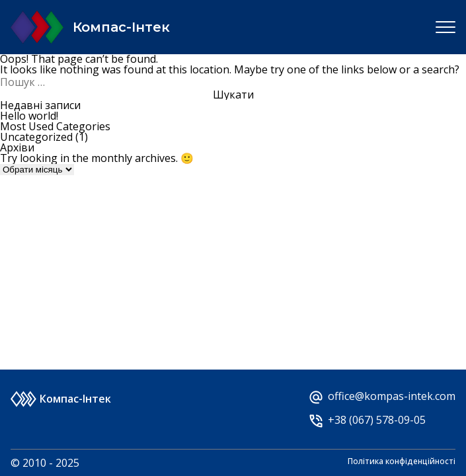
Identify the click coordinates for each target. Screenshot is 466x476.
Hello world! (29, 116)
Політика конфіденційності (402, 462)
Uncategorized (36, 137)
